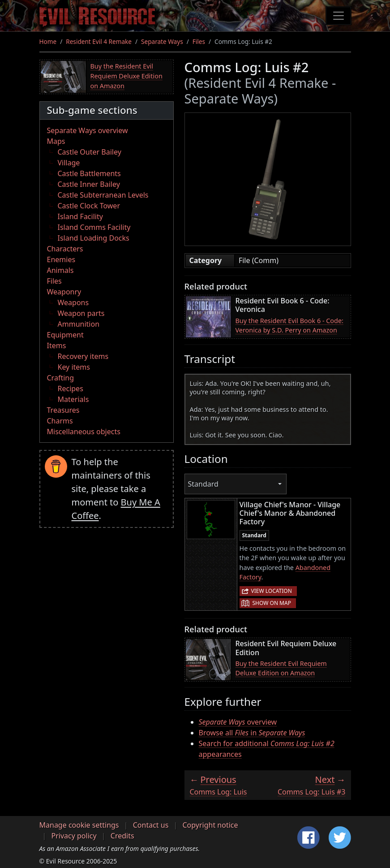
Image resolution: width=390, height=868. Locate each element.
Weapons (73, 302)
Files (199, 41)
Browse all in (252, 733)
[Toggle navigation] (339, 16)
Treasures (63, 410)
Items (57, 345)
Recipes (71, 389)
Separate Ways (162, 41)
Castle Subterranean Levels (103, 195)
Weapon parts (81, 313)
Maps (56, 141)
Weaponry (64, 292)
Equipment (65, 335)
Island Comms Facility (94, 227)
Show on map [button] (272, 603)
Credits (122, 836)
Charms (60, 421)
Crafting (61, 378)
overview (238, 722)
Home (48, 41)
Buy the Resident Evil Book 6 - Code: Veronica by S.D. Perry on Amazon (289, 326)
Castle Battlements (89, 173)
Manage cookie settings (79, 825)
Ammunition (79, 324)
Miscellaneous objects (84, 432)
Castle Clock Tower (89, 206)
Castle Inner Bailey (89, 184)
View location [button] (272, 591)
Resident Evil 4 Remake (99, 41)
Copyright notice (210, 825)
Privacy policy (74, 836)
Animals (60, 270)
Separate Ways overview (88, 130)
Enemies (61, 259)
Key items (74, 367)
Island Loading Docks (94, 238)
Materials (73, 399)
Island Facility (80, 216)
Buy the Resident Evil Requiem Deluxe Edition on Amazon (126, 76)
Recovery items (83, 356)
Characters (65, 249)
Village (69, 163)
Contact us (151, 825)
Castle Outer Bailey (90, 152)
